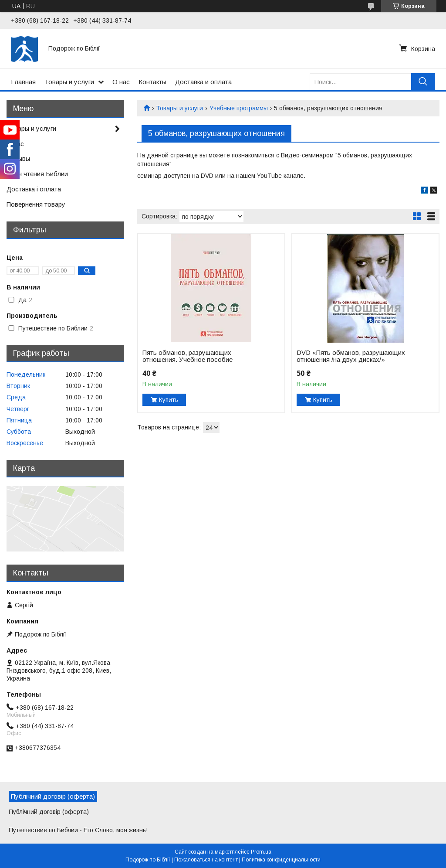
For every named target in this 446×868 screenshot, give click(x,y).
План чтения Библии (37, 174)
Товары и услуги (69, 82)
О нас (121, 82)
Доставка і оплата (34, 189)
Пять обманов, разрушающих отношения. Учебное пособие (188, 356)
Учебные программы (239, 108)
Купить (169, 400)
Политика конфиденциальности (281, 860)
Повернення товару (36, 204)
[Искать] (423, 82)
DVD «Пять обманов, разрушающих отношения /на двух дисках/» (351, 356)
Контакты (152, 82)
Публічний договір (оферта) (49, 812)
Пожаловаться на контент (206, 860)
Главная (23, 82)
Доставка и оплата (203, 82)
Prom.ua (261, 852)
